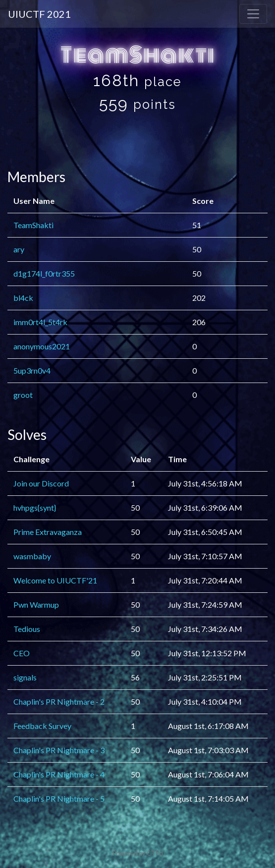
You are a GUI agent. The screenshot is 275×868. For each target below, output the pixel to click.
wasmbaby (32, 556)
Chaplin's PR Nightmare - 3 (59, 750)
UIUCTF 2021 (39, 14)
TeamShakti (33, 225)
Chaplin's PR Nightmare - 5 (59, 798)
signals (25, 677)
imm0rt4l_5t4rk (40, 322)
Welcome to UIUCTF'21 (55, 580)
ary (19, 249)
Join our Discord (41, 483)
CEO (22, 653)
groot (23, 395)
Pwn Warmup (36, 604)
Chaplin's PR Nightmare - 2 (59, 701)
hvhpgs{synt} (35, 507)
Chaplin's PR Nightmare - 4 (59, 774)
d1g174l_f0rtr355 (44, 273)
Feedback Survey (42, 726)
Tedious (27, 629)
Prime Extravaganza (48, 532)
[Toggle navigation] (253, 14)
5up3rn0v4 (32, 370)
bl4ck (23, 298)
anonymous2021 (42, 346)
